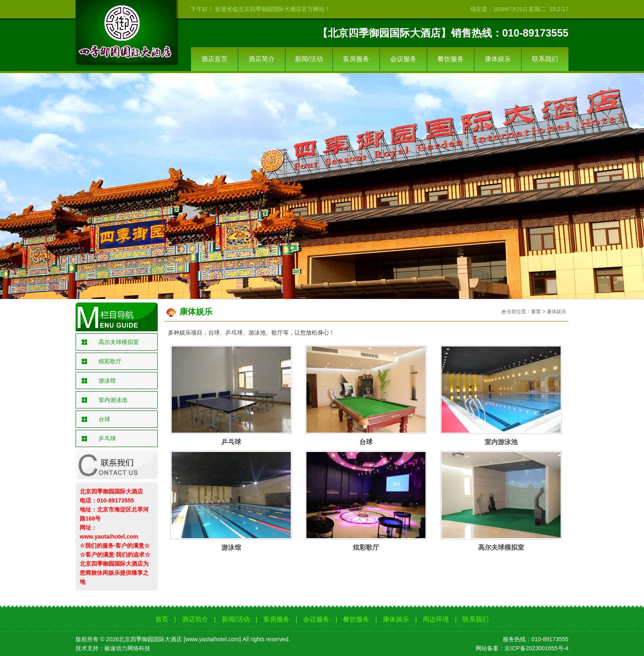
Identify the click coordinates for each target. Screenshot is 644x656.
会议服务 (403, 59)
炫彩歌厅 (110, 361)
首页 (536, 312)
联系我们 (545, 59)
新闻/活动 (309, 59)
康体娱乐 (498, 59)
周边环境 (436, 619)
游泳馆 (107, 381)
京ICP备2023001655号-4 (536, 648)
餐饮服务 (451, 59)
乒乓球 (107, 438)
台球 (104, 419)
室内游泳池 (113, 400)
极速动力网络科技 (127, 648)
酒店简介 (262, 59)
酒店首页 (214, 59)
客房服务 (356, 59)
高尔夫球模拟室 (119, 342)
